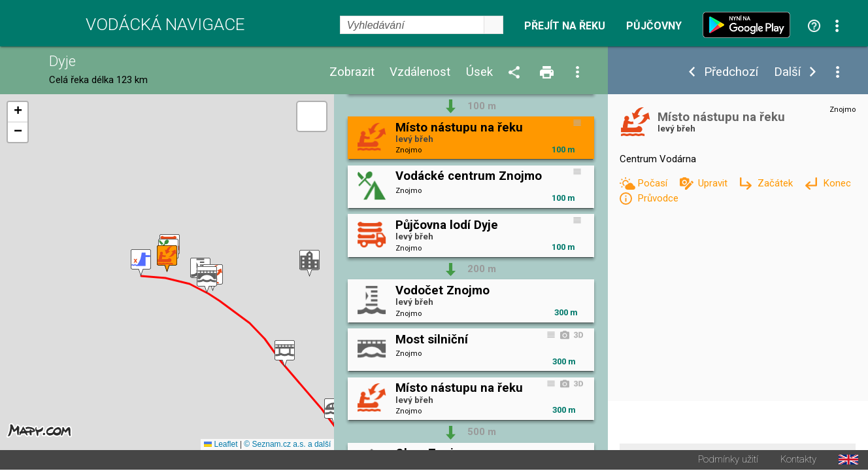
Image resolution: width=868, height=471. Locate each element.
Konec (837, 183)
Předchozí (731, 72)
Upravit (714, 183)
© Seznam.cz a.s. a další (287, 445)
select (493, 25)
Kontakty (798, 461)
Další (787, 72)
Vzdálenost (420, 72)
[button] (141, 263)
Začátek (776, 183)
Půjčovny (654, 26)
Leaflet (221, 445)
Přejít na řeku (565, 26)
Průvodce (658, 198)
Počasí (654, 183)
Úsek (479, 72)
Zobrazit (352, 72)
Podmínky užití (728, 461)
